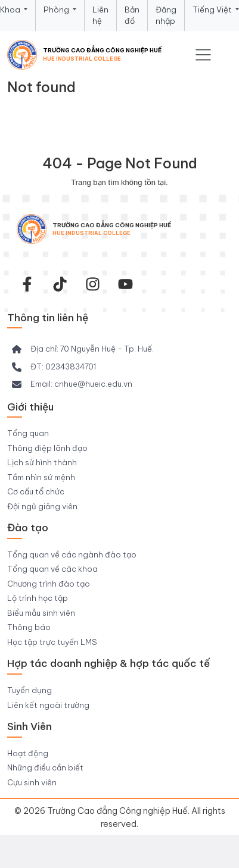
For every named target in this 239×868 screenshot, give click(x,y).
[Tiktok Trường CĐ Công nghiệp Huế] (60, 284)
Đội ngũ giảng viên (42, 506)
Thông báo (29, 627)
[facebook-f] (27, 284)
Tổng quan (28, 433)
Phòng (57, 10)
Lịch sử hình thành (42, 462)
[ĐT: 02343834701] (54, 367)
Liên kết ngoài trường (48, 705)
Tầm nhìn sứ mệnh (41, 477)
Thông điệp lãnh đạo (47, 448)
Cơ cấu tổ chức (36, 491)
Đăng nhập (166, 15)
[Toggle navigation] (203, 55)
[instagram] (93, 284)
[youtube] (125, 284)
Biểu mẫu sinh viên (41, 613)
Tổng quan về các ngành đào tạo (72, 554)
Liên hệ (100, 15)
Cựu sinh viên (32, 782)
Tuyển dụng (30, 690)
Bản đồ (132, 15)
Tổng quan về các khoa (52, 569)
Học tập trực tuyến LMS (52, 642)
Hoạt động (28, 753)
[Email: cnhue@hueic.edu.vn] (72, 384)
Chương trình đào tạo (49, 584)
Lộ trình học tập (38, 598)
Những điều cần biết (45, 767)
